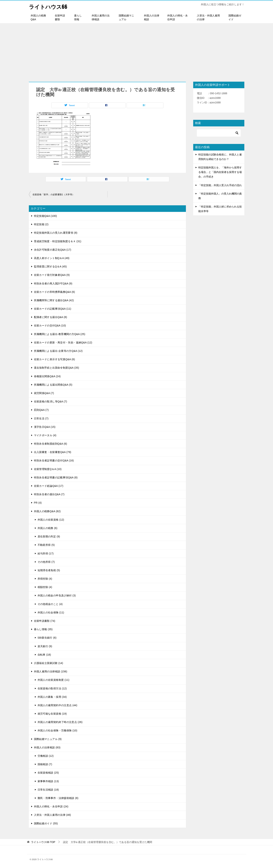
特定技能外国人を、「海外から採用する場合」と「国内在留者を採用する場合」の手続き (220, 172)
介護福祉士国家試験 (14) (49, 663)
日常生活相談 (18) (48, 790)
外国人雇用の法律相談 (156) (51, 671)
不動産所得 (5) (46, 545)
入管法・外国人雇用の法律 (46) (52, 815)
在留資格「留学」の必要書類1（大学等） (54, 195)
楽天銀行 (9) (45, 646)
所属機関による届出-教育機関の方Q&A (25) (60, 334)
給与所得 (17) (46, 553)
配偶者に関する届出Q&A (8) (51, 317)
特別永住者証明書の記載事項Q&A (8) (56, 477)
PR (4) (38, 503)
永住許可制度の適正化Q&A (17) (53, 250)
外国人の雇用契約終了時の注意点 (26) (60, 722)
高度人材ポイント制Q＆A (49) (52, 258)
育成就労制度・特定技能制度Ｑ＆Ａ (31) (58, 241)
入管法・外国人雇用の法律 (208, 17)
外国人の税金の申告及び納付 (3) (57, 595)
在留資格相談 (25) (48, 773)
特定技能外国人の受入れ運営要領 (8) (56, 233)
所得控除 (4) (45, 579)
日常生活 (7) (41, 418)
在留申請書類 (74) (45, 621)
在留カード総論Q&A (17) (49, 486)
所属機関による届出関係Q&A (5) (53, 385)
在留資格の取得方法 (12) (52, 688)
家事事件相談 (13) (48, 781)
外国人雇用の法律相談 (101, 17)
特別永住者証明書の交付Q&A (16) (54, 460)
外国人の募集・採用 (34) (52, 697)
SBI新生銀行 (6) (47, 638)
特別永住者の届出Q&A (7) (49, 494)
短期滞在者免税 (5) (49, 570)
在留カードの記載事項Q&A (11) (53, 309)
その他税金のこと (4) (50, 604)
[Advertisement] (137, 51)
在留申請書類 (60, 17)
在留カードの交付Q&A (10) (50, 325)
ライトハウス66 (49, 6)
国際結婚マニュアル (126, 17)
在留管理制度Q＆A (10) (48, 469)
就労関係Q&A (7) (44, 393)
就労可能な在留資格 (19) (52, 714)
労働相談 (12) (46, 756)
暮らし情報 (78, 17)
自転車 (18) (44, 655)
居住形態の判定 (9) (49, 536)
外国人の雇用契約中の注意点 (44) (58, 705)
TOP (43, 842)
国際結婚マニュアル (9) (48, 739)
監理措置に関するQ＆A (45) (50, 267)
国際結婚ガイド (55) (46, 823)
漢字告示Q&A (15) (45, 427)
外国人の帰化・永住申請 (177, 17)
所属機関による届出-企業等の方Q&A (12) (58, 351)
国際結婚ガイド (235, 17)
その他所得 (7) (46, 562)
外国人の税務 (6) (48, 528)
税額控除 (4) (45, 587)
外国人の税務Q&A (38, 17)
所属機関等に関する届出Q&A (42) (54, 300)
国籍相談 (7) (45, 764)
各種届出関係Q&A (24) (47, 376)
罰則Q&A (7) (41, 410)
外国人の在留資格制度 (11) (54, 680)
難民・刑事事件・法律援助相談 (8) (58, 798)
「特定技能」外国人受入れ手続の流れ (220, 185)
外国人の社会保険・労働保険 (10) (58, 730)
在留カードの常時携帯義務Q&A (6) (55, 292)
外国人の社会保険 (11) (51, 612)
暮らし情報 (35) (43, 629)
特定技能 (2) (41, 224)
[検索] (219, 133)
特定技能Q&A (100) (45, 216)
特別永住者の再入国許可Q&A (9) (53, 283)
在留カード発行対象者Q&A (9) (52, 275)
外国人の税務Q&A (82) (47, 511)
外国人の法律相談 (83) (47, 747)
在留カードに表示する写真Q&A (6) (55, 359)
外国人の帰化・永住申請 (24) (51, 806)
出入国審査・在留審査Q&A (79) (53, 452)
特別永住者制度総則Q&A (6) (51, 444)
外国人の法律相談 (152, 17)
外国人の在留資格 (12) (51, 520)
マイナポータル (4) (45, 435)
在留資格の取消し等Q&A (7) (51, 401)
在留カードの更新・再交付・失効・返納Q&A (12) (63, 342)
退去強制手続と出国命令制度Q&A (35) (57, 368)
